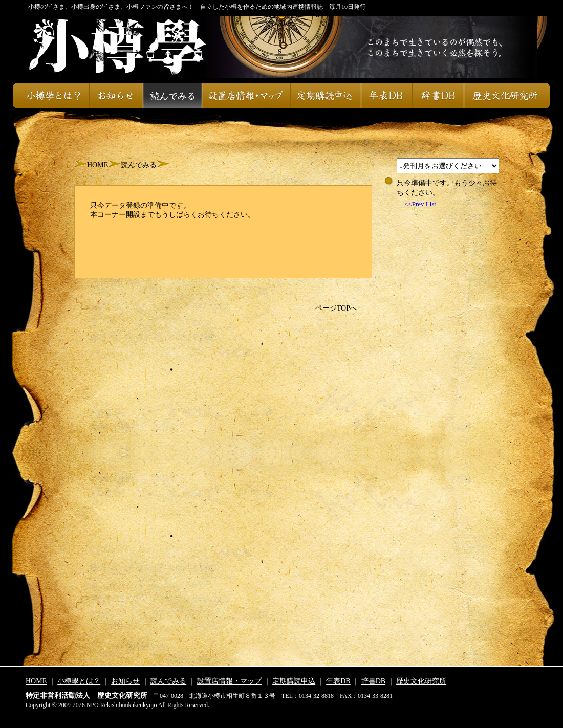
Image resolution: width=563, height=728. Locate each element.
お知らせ (116, 96)
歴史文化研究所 (507, 96)
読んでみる (172, 96)
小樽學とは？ (51, 96)
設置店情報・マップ (246, 96)
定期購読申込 (326, 96)
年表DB (386, 96)
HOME (98, 165)
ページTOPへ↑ (338, 308)
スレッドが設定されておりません (448, 166)
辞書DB (438, 96)
